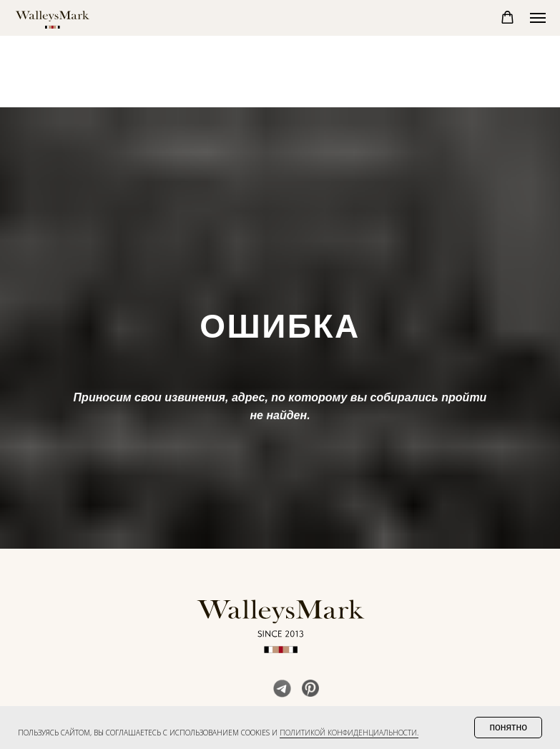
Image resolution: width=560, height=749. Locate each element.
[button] (507, 18)
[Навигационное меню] (538, 18)
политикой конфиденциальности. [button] (349, 733)
